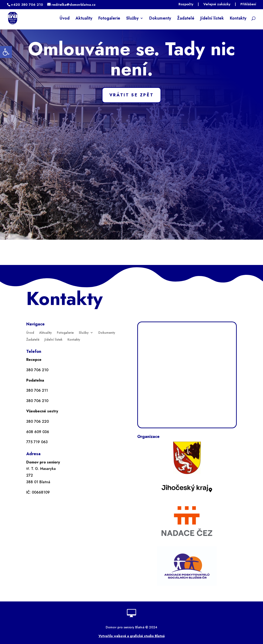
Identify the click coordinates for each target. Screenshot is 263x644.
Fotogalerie (109, 19)
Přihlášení (248, 5)
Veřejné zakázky (217, 5)
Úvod (65, 19)
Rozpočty (186, 5)
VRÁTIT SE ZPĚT (131, 95)
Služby (132, 19)
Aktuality (84, 19)
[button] (6, 52)
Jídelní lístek (212, 19)
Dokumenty (160, 19)
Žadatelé (186, 19)
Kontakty (238, 19)
